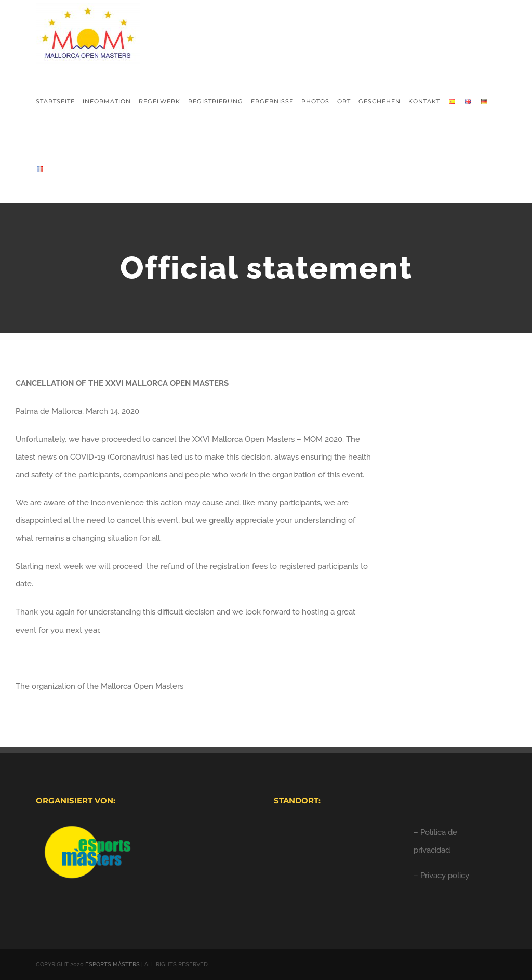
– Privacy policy (441, 876)
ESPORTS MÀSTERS (112, 965)
